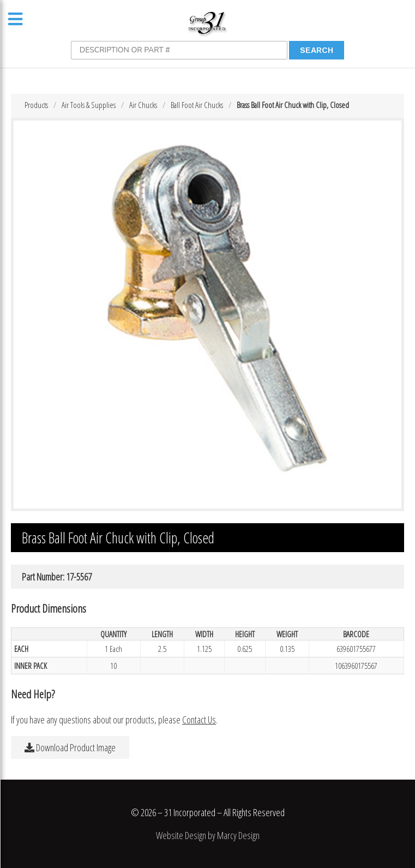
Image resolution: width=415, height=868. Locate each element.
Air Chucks (143, 105)
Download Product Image (70, 747)
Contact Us (199, 720)
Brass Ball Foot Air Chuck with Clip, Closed (293, 105)
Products (36, 105)
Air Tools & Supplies (89, 105)
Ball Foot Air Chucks (197, 105)
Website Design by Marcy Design (208, 835)
